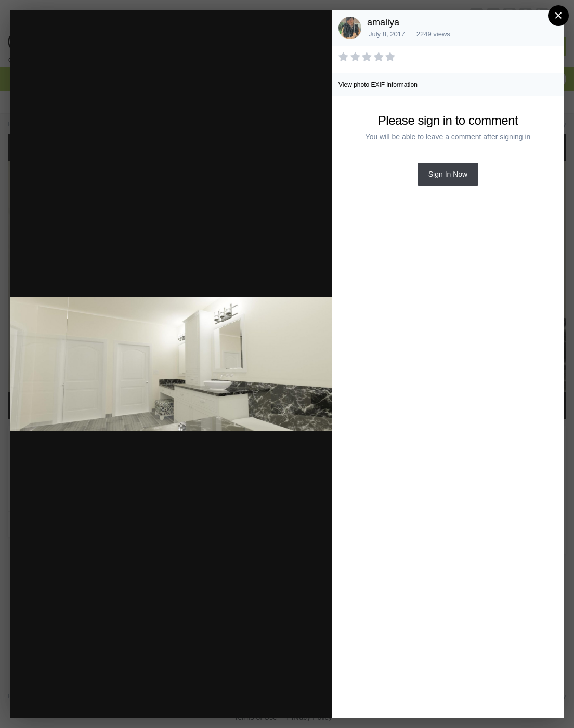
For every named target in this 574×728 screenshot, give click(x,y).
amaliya (383, 22)
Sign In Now (448, 174)
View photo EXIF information (378, 85)
